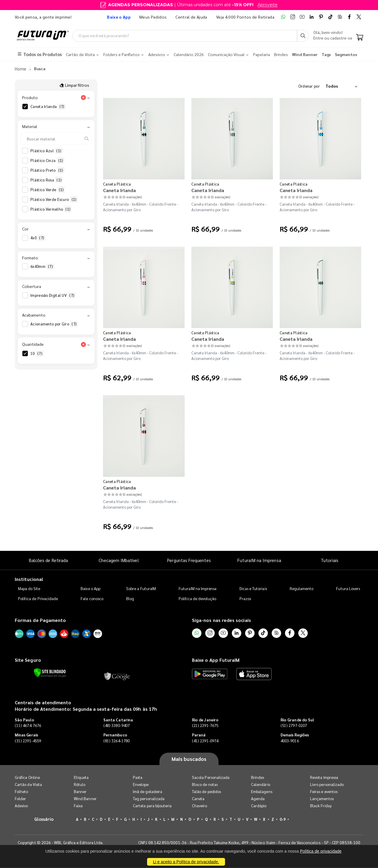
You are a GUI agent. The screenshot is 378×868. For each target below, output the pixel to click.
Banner (80, 792)
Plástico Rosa (47, 180)
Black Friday (321, 806)
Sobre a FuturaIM (141, 589)
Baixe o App (91, 589)
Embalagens (262, 792)
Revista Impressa (324, 778)
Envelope (141, 785)
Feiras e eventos (324, 792)
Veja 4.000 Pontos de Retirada (245, 17)
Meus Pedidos (153, 17)
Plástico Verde (48, 190)
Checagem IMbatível (119, 560)
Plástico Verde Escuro (54, 199)
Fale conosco (92, 599)
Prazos (245, 599)
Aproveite (268, 5)
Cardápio (259, 806)
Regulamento (302, 589)
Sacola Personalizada (211, 778)
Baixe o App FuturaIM (216, 660)
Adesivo (21, 806)
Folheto (21, 792)
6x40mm (42, 267)
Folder (20, 799)
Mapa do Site (29, 589)
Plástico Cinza (47, 161)
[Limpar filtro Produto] (83, 98)
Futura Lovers (348, 589)
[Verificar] (50, 673)
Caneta (198, 799)
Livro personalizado (327, 785)
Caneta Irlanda (48, 107)
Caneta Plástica (117, 184)
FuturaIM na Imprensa (259, 560)
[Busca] (303, 36)
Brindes (258, 778)
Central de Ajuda (191, 17)
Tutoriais (330, 560)
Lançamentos (322, 799)
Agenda (258, 799)
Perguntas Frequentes (189, 560)
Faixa (78, 806)
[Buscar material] (56, 139)
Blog (130, 599)
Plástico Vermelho (51, 209)
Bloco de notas (205, 785)
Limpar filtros (74, 85)
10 (37, 353)
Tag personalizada (149, 799)
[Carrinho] (360, 38)
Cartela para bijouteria (152, 806)
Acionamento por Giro (54, 324)
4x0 (38, 238)
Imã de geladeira (148, 792)
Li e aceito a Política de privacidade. (186, 862)
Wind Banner (85, 799)
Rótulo (80, 785)
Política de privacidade (321, 851)
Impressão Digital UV (53, 295)
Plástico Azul (47, 151)
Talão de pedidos (206, 792)
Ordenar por (309, 86)
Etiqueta (81, 778)
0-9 (283, 819)
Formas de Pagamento (40, 620)
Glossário (44, 819)
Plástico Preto (47, 170)
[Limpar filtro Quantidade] (83, 344)
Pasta (138, 778)
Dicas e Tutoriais (253, 589)
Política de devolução (197, 599)
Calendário (261, 785)
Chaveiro (200, 806)
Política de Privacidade (38, 599)
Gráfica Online (27, 778)
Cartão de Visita (28, 785)
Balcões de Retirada (48, 560)
